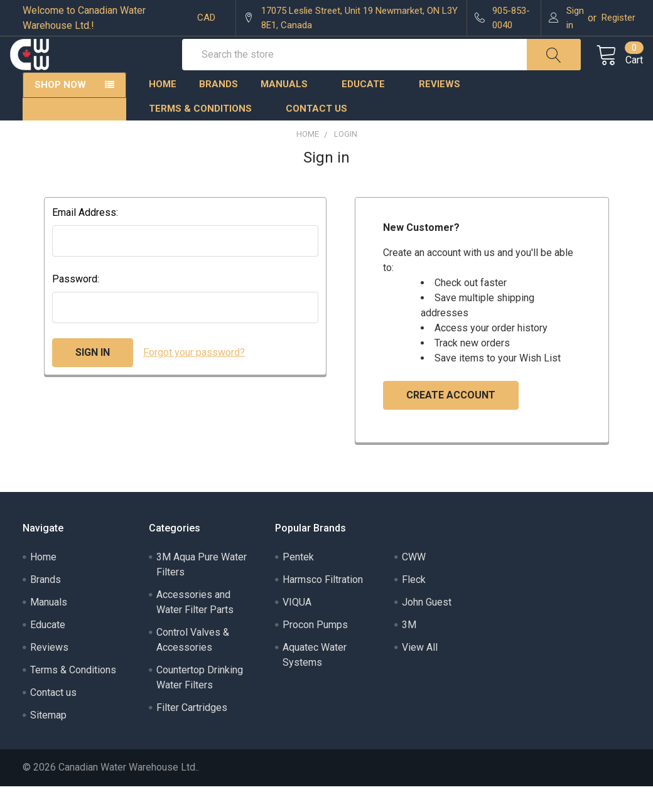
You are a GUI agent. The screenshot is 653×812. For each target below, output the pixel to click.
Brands (219, 110)
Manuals (290, 110)
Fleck (414, 605)
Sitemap (48, 741)
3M (409, 650)
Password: (76, 305)
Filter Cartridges (192, 733)
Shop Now (60, 110)
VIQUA (297, 628)
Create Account (451, 421)
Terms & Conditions (206, 134)
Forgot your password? (194, 378)
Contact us (316, 134)
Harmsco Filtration (323, 605)
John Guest (427, 628)
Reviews (440, 110)
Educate (369, 110)
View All (420, 673)
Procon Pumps (315, 650)
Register (618, 18)
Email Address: (85, 238)
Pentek (298, 583)
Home (163, 110)
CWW (414, 583)
